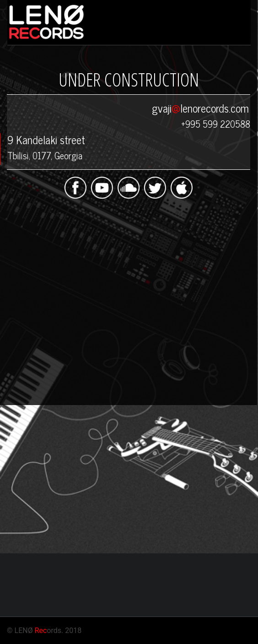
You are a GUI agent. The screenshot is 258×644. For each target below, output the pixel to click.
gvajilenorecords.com (200, 108)
